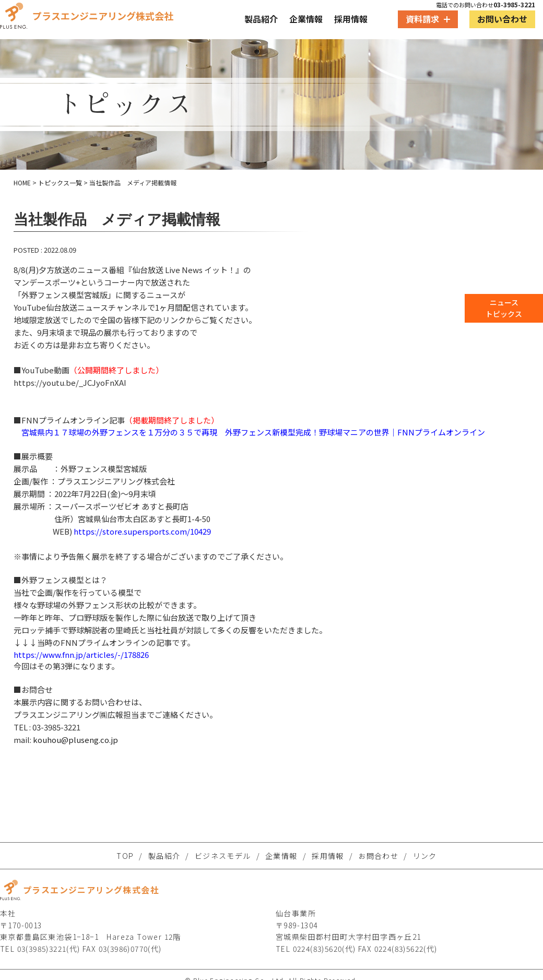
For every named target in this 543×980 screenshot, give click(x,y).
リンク (425, 856)
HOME (22, 182)
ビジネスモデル (223, 856)
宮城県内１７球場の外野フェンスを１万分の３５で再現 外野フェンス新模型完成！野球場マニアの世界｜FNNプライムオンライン (253, 432)
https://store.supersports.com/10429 (142, 531)
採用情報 (351, 19)
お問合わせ (378, 856)
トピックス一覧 (60, 182)
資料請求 (428, 19)
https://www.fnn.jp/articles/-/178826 (81, 654)
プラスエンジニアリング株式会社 (87, 16)
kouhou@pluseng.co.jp (75, 740)
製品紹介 (261, 19)
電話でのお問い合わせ (486, 5)
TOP (125, 856)
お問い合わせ (502, 19)
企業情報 (306, 19)
